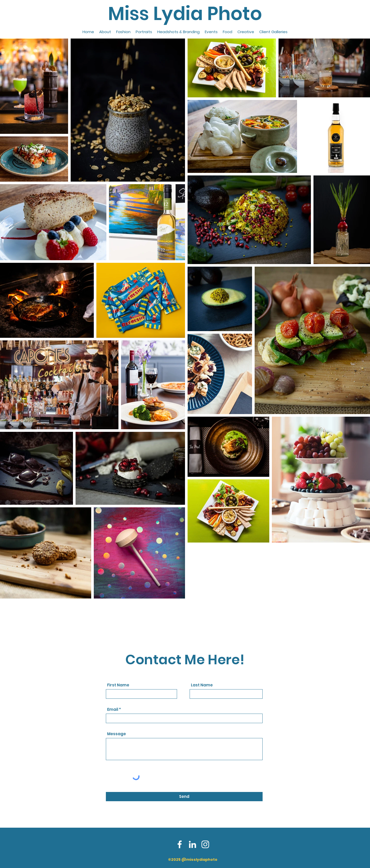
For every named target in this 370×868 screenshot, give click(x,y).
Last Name (202, 685)
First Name (118, 685)
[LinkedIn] (192, 844)
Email (113, 709)
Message (117, 734)
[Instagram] (205, 844)
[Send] (184, 797)
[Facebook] (180, 844)
